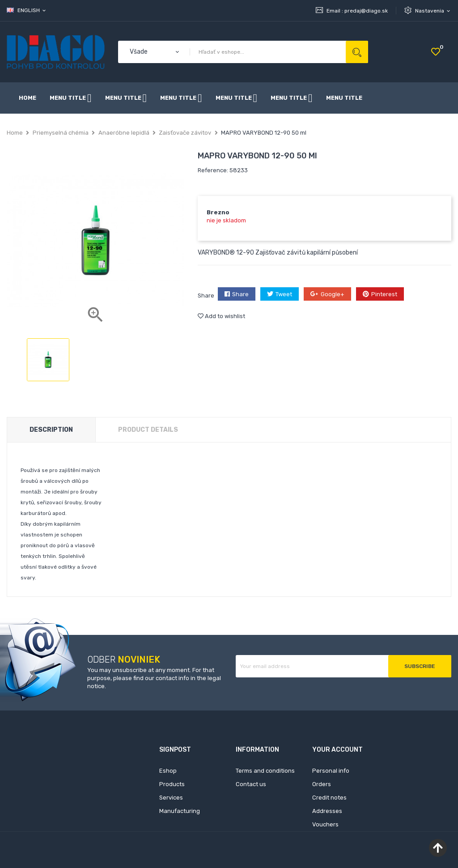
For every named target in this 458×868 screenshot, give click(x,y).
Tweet (284, 294)
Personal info (331, 771)
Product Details (148, 430)
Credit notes (329, 798)
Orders (322, 784)
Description (51, 430)
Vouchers (325, 824)
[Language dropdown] (27, 10)
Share (240, 294)
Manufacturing (180, 811)
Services (171, 798)
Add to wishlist (221, 316)
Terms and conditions (265, 771)
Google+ (333, 294)
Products (172, 784)
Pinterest (384, 294)
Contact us (251, 784)
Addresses (327, 811)
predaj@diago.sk (366, 11)
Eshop (168, 771)
